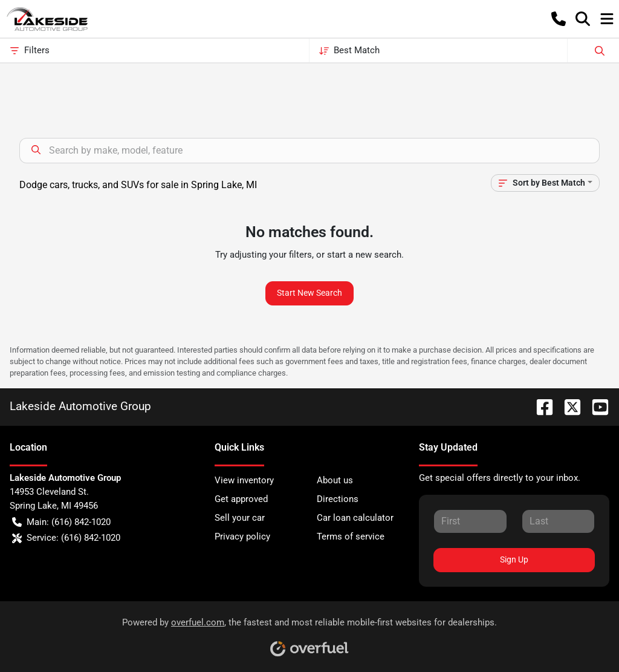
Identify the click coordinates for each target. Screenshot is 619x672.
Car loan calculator (355, 518)
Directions (338, 499)
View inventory (244, 480)
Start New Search (309, 293)
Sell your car (240, 518)
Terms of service (351, 537)
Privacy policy (242, 537)
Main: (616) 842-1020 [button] (61, 522)
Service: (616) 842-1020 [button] (66, 538)
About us (335, 480)
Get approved (241, 499)
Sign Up (514, 559)
